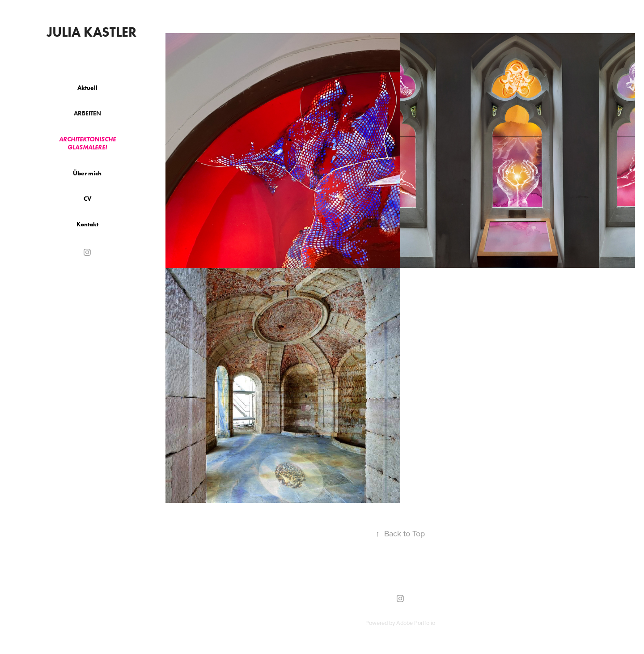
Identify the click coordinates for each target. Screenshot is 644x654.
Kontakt (87, 224)
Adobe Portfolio (416, 623)
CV (87, 199)
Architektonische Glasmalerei (87, 143)
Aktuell (87, 88)
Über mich (87, 173)
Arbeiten (87, 113)
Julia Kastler (92, 32)
